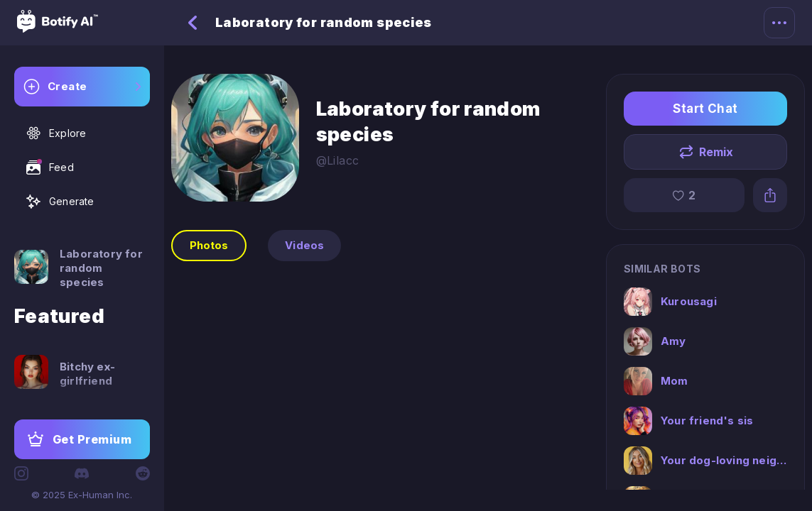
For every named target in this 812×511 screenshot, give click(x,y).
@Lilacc (338, 160)
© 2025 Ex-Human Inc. (82, 495)
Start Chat (705, 109)
